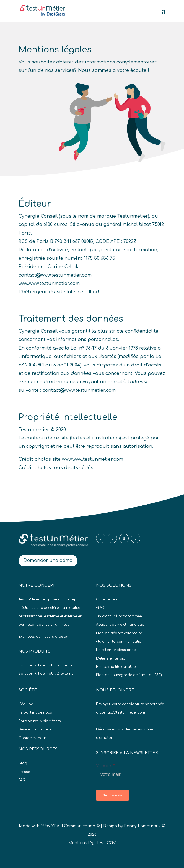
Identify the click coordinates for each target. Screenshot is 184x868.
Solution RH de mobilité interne (46, 665)
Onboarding (107, 599)
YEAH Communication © (76, 826)
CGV (111, 843)
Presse (24, 772)
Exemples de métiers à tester (43, 637)
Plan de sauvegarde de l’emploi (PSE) (129, 675)
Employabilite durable (116, 667)
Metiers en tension (112, 658)
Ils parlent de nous (35, 712)
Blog (23, 763)
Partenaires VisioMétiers (40, 721)
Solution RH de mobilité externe (46, 674)
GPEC (101, 608)
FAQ (22, 780)
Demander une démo (48, 561)
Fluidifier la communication (120, 642)
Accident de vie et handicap (120, 625)
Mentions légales (86, 843)
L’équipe (26, 704)
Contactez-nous (33, 738)
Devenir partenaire (35, 729)
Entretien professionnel (116, 650)
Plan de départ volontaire (119, 633)
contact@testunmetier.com (122, 712)
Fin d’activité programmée (119, 616)
